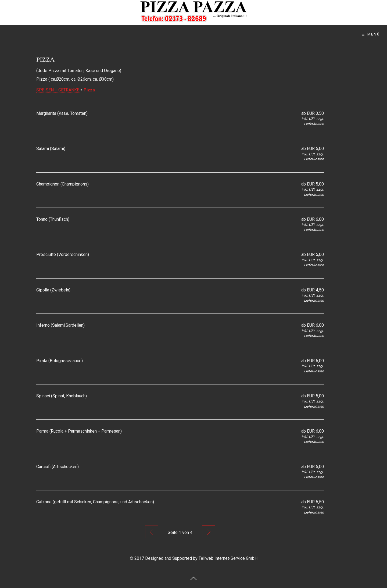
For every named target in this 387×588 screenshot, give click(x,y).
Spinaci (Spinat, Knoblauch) (62, 396)
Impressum (311, 34)
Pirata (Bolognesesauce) (60, 361)
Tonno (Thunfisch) (53, 219)
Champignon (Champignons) (62, 184)
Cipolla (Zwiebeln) (53, 290)
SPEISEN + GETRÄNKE (58, 90)
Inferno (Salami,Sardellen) (60, 325)
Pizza (89, 90)
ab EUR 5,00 (313, 149)
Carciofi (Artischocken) (58, 467)
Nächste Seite (209, 532)
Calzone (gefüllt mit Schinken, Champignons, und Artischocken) (95, 502)
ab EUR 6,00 (313, 219)
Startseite (77, 34)
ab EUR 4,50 (313, 290)
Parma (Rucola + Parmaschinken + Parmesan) (79, 431)
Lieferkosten (314, 124)
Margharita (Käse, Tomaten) (62, 113)
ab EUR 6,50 (313, 502)
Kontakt (225, 34)
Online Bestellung (176, 34)
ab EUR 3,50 (313, 113)
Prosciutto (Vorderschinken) (63, 254)
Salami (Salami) (51, 149)
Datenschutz (267, 34)
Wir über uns (122, 34)
